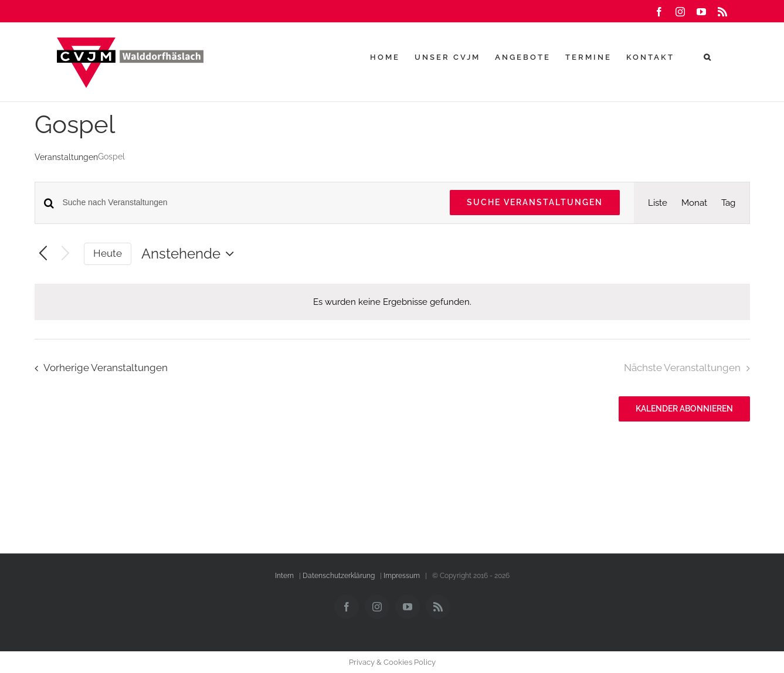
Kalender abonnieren (684, 409)
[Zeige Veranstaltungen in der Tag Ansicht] (728, 203)
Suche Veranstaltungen (535, 202)
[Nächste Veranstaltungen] (65, 254)
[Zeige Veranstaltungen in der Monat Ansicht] (694, 203)
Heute (108, 253)
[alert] (392, 302)
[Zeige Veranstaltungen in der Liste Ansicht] (658, 203)
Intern (284, 576)
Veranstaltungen (66, 157)
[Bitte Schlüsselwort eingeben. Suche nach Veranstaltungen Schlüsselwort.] (249, 203)
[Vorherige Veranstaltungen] (43, 254)
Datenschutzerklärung (339, 576)
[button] (708, 57)
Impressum (402, 576)
